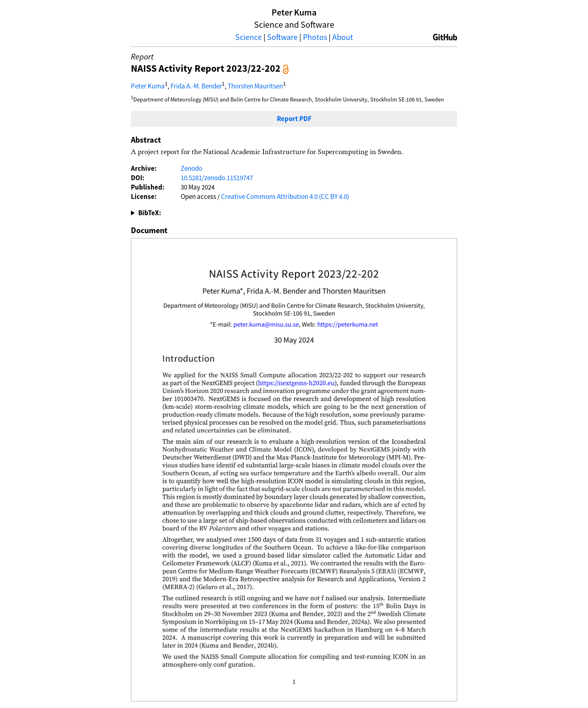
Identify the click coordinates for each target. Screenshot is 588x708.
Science (249, 37)
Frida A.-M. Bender (196, 86)
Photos (315, 37)
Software (282, 37)
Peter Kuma (148, 86)
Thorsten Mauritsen (255, 86)
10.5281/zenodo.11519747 (217, 178)
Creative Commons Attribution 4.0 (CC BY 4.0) (285, 196)
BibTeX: (150, 213)
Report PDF (294, 119)
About (343, 37)
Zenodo (191, 168)
